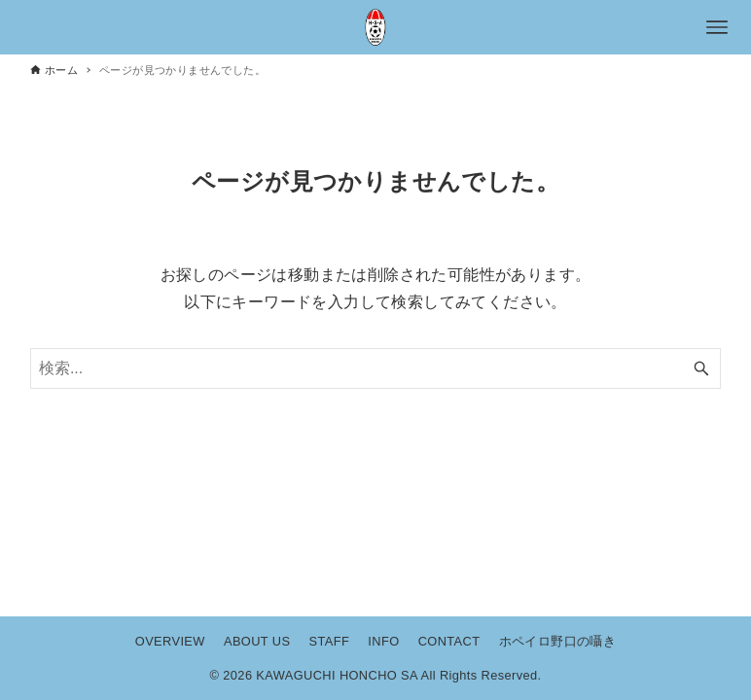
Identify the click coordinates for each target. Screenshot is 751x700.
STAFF (330, 641)
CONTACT (449, 641)
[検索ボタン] (701, 368)
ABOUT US (257, 641)
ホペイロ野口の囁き (558, 641)
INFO (383, 641)
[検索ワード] (375, 368)
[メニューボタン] (717, 27)
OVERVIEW (170, 641)
